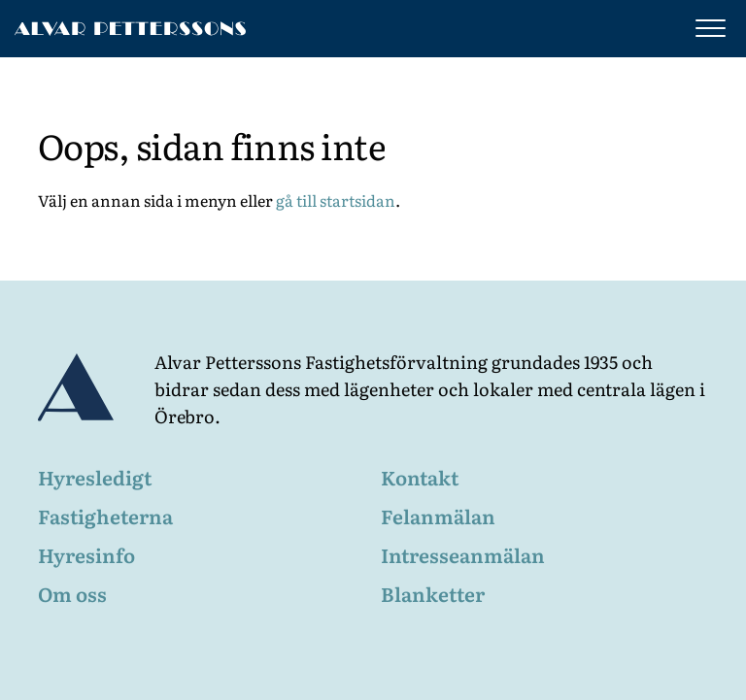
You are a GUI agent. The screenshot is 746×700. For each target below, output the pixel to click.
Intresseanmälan (463, 554)
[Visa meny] (706, 28)
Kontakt (420, 477)
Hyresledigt (95, 477)
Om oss (72, 593)
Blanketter (433, 593)
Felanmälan (438, 516)
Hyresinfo (86, 554)
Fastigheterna (105, 516)
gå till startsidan (336, 200)
